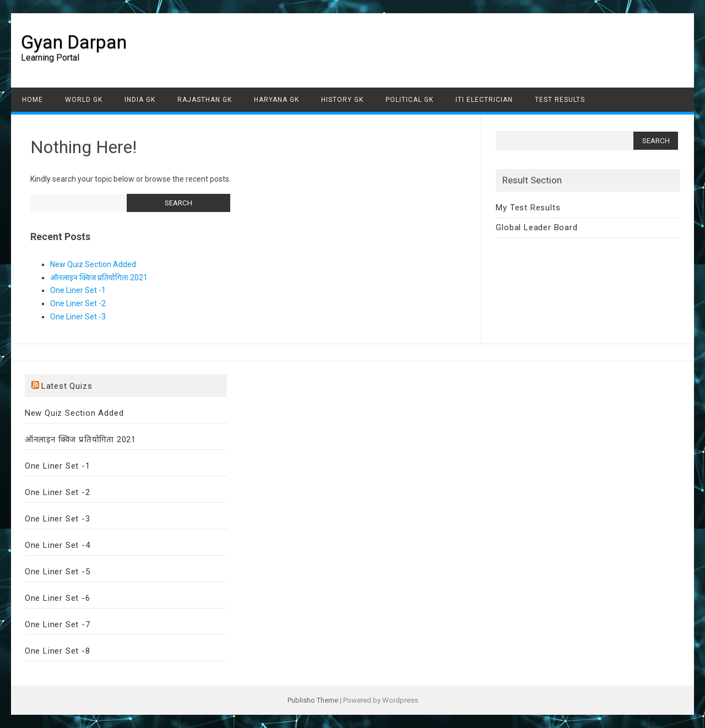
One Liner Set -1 (78, 290)
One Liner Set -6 (58, 598)
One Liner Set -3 (78, 317)
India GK (140, 100)
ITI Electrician (484, 100)
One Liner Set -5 (58, 572)
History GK (342, 100)
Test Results (560, 100)
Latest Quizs (67, 386)
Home (32, 100)
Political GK (410, 100)
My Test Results (528, 208)
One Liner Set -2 (78, 303)
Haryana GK (276, 100)
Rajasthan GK (205, 100)
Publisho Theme (313, 700)
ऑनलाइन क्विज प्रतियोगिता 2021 (99, 278)
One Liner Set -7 (58, 624)
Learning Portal (50, 58)
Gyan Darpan (74, 42)
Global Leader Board (536, 227)
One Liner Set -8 (58, 651)
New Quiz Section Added (93, 264)
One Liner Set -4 (58, 545)
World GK (84, 100)
